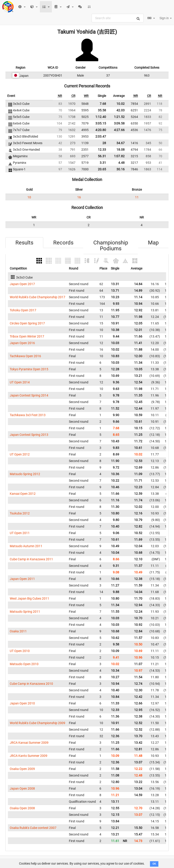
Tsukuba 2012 (20, 513)
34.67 (121, 143)
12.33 (102, 150)
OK (154, 864)
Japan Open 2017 (22, 284)
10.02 (121, 104)
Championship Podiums (111, 246)
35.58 (102, 110)
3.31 (103, 163)
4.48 (121, 163)
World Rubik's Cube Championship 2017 (37, 297)
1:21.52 (119, 117)
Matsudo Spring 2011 (25, 612)
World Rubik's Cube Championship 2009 (37, 723)
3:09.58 (119, 123)
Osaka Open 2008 (22, 808)
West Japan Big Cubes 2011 (29, 598)
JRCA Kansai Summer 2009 (29, 743)
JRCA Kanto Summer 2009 (29, 756)
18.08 (121, 150)
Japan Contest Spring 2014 (29, 395)
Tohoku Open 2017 (23, 310)
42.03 (121, 110)
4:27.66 (119, 130)
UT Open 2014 (20, 382)
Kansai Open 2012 (23, 494)
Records (63, 243)
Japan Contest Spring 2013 (29, 435)
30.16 (121, 169)
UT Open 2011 (20, 533)
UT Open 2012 (20, 454)
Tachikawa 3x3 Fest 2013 (28, 415)
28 (104, 143)
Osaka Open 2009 (22, 769)
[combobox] (118, 18)
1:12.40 (101, 117)
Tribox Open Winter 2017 (27, 336)
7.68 (103, 104)
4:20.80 (101, 130)
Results (24, 243)
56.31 (102, 156)
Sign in (166, 18)
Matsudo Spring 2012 (25, 474)
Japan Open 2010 (22, 703)
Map (153, 243)
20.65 (102, 169)
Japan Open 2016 (22, 343)
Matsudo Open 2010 (24, 664)
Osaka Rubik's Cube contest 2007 (33, 828)
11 (137, 197)
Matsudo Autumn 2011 (26, 546)
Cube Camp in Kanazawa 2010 (31, 684)
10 (29, 197)
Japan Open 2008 (22, 788)
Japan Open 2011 (22, 579)
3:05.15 (101, 123)
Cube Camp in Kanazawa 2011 (31, 559)
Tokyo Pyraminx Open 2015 (29, 369)
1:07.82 (119, 156)
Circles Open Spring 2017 (27, 323)
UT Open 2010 (20, 651)
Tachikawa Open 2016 (25, 356)
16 (79, 197)
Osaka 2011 (18, 631)
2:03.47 (101, 136)
